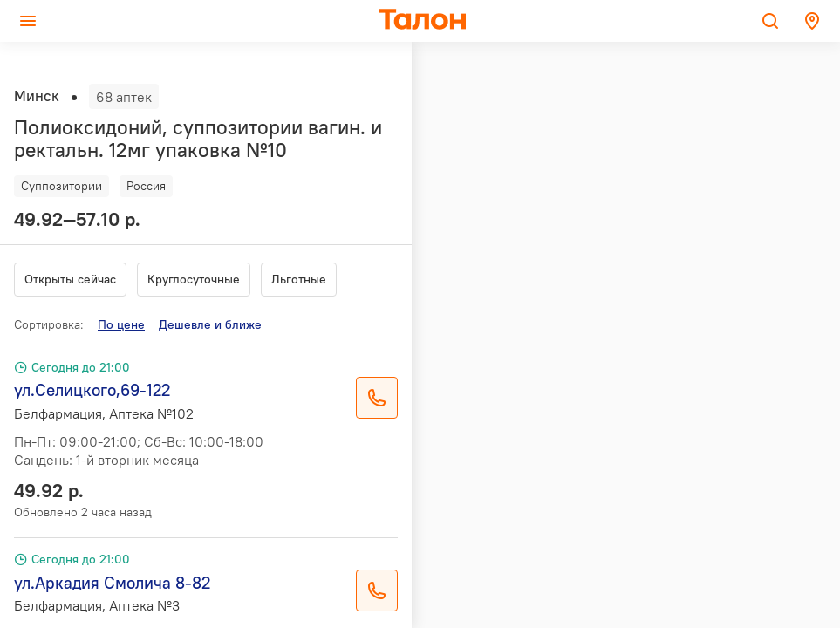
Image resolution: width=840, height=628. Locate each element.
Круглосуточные (194, 279)
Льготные (299, 279)
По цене (121, 324)
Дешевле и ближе (210, 324)
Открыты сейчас (70, 279)
